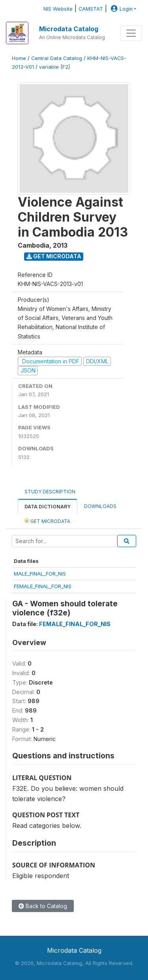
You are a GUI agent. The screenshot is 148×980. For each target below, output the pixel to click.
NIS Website (58, 9)
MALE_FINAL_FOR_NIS (40, 574)
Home (19, 58)
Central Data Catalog (57, 58)
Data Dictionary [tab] (48, 507)
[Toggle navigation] (131, 33)
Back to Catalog (43, 906)
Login (121, 9)
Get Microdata (54, 256)
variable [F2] (54, 67)
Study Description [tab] (50, 492)
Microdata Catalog (69, 29)
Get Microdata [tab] (47, 521)
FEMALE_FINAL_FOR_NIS (43, 586)
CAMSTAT (91, 9)
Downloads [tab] (100, 506)
